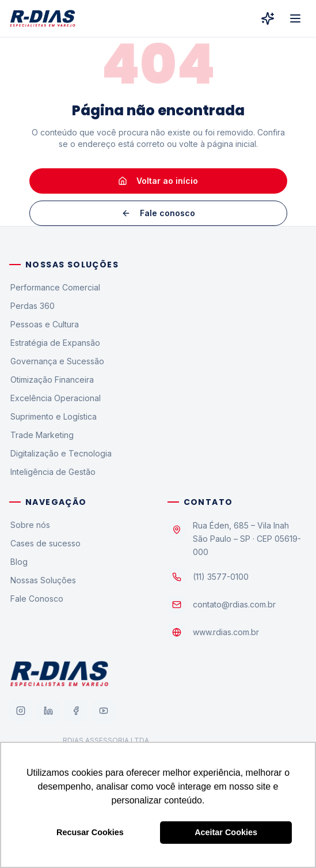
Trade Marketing (41, 435)
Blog (18, 562)
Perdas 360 (32, 306)
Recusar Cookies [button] (90, 832)
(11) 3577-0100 (221, 577)
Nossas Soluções (43, 580)
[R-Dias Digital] (268, 18)
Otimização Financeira (52, 380)
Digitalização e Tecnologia (60, 453)
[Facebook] (76, 711)
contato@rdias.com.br (234, 604)
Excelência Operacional (55, 398)
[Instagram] (21, 711)
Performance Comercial (55, 287)
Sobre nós (30, 525)
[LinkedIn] (48, 711)
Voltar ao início (158, 181)
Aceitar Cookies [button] (226, 832)
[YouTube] (104, 711)
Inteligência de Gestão (52, 472)
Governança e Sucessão (57, 361)
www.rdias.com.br (226, 632)
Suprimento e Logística (53, 416)
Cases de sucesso (45, 543)
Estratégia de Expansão (55, 343)
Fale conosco (158, 213)
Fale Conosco (36, 599)
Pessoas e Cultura (44, 324)
